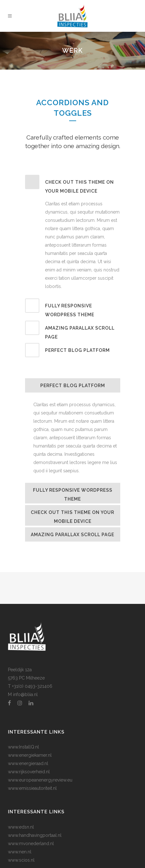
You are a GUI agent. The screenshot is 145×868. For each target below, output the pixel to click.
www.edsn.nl (21, 827)
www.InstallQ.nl (23, 747)
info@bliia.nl (25, 694)
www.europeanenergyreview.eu (40, 780)
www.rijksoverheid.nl (29, 772)
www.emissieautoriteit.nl (32, 788)
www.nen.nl (20, 852)
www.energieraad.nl (28, 763)
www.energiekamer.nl (30, 755)
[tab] (73, 185)
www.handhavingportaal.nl (35, 835)
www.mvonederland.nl (31, 844)
